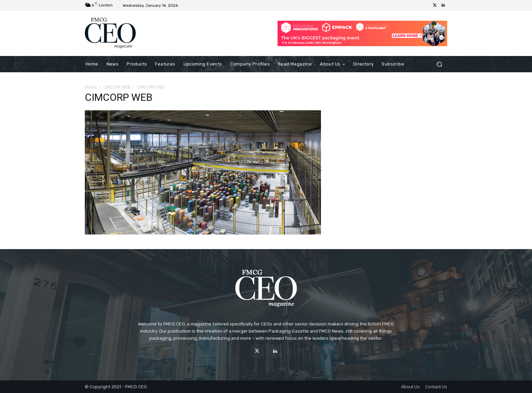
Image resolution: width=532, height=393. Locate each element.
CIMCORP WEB (117, 87)
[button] (439, 64)
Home (91, 87)
